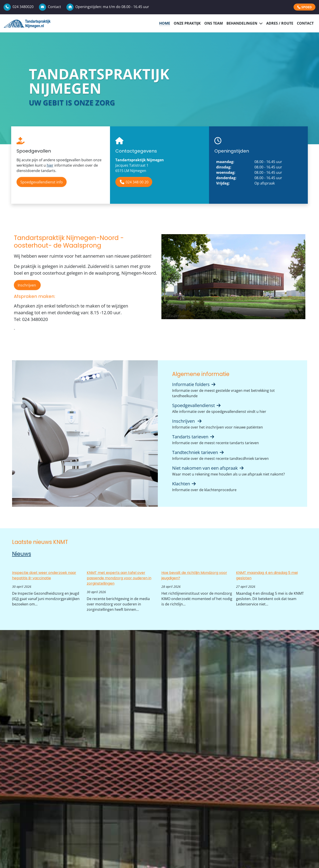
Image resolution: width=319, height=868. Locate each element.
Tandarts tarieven (194, 437)
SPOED (304, 7)
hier (50, 165)
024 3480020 (19, 7)
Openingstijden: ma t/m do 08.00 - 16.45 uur (108, 7)
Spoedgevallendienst (197, 405)
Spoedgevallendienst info (42, 182)
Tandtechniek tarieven (198, 452)
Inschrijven (27, 285)
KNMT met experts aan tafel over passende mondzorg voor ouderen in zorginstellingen (119, 578)
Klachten (184, 484)
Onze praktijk (187, 23)
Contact (50, 7)
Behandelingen (242, 23)
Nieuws (22, 554)
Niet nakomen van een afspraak (208, 468)
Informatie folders (194, 384)
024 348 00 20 (134, 182)
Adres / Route (280, 23)
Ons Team (214, 23)
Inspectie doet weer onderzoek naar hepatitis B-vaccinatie (44, 575)
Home (165, 23)
